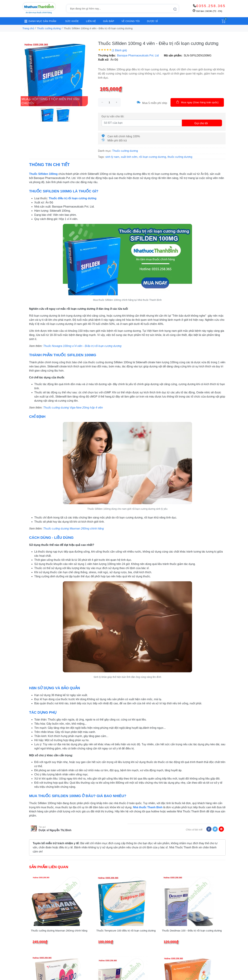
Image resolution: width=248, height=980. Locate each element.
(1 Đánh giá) (119, 50)
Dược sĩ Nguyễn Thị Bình (55, 830)
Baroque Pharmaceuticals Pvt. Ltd (138, 55)
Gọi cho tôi (201, 123)
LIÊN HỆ (91, 21)
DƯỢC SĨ (153, 21)
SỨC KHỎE (72, 21)
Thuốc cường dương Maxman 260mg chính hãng (74, 529)
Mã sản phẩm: (173, 55)
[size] (109, 102)
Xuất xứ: (104, 60)
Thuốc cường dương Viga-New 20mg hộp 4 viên (73, 408)
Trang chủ (28, 28)
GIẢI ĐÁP (109, 21)
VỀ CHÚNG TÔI (131, 21)
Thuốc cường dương (49, 28)
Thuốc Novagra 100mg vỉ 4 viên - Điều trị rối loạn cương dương (82, 346)
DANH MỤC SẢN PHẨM (39, 21)
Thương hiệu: (107, 55)
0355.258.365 (211, 6)
